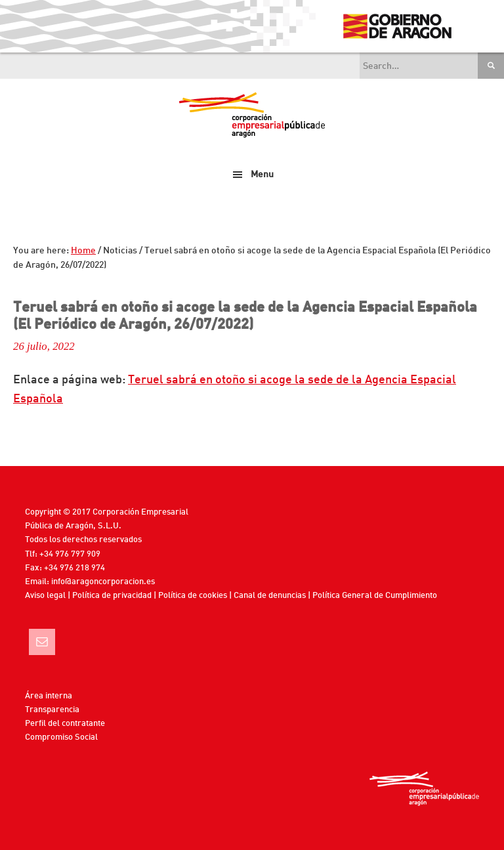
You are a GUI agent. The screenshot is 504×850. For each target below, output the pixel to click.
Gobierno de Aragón (397, 26)
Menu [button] (262, 175)
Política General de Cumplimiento (375, 596)
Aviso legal (45, 596)
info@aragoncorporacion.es (103, 582)
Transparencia (52, 710)
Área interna (49, 696)
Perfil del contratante (65, 724)
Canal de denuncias (270, 596)
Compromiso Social (61, 737)
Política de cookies (193, 596)
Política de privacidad (112, 596)
